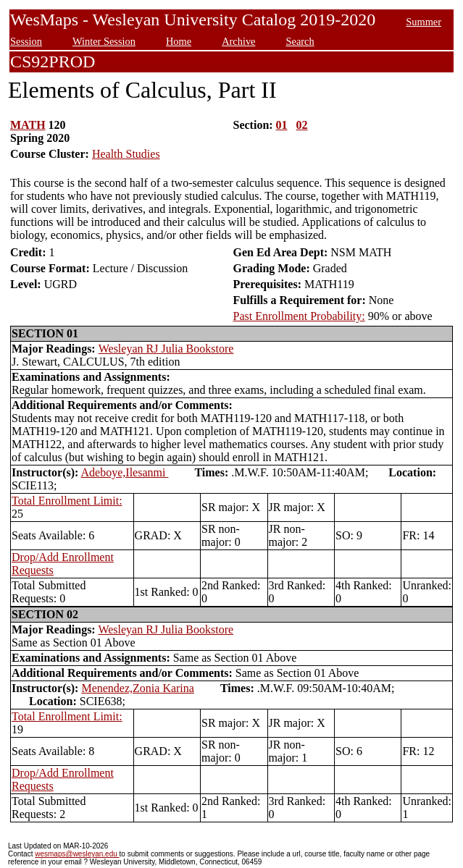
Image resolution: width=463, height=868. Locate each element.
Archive (238, 41)
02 (302, 125)
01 (282, 125)
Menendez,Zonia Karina (137, 688)
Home (179, 41)
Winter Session (104, 41)
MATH (28, 125)
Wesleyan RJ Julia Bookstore (166, 349)
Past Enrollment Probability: (299, 316)
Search (300, 41)
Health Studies (126, 154)
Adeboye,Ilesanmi (125, 472)
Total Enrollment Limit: (67, 501)
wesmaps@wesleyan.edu (77, 854)
